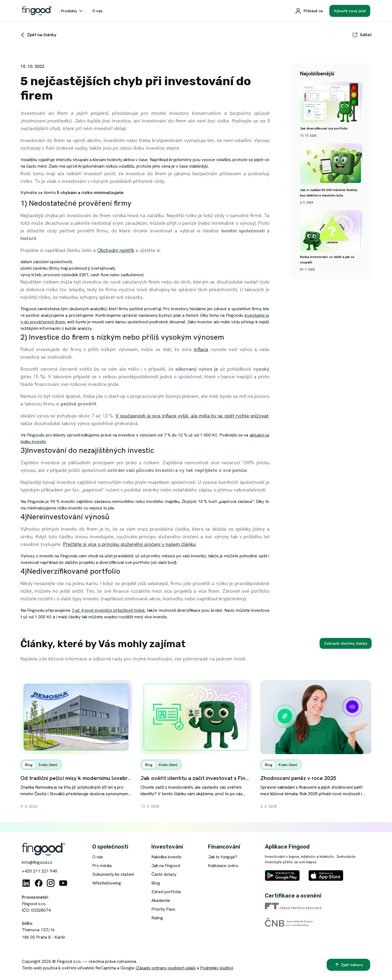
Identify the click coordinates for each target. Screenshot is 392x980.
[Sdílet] (362, 35)
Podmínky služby (216, 968)
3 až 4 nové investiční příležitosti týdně (108, 610)
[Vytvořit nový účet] (350, 11)
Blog (156, 883)
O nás (98, 857)
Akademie (161, 900)
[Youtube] (63, 883)
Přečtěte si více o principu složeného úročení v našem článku (129, 544)
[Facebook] (39, 883)
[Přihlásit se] (309, 11)
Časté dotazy (164, 874)
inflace (201, 349)
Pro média (102, 866)
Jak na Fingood (166, 866)
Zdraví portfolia (166, 892)
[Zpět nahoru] (348, 965)
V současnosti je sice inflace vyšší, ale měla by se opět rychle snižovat (192, 416)
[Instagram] (51, 883)
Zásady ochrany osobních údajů (166, 968)
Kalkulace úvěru (223, 866)
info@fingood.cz (37, 862)
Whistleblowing (107, 883)
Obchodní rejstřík (116, 250)
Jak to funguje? (223, 857)
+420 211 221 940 (39, 871)
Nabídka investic (167, 857)
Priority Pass (163, 909)
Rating (157, 918)
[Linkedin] (26, 883)
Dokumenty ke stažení (113, 874)
